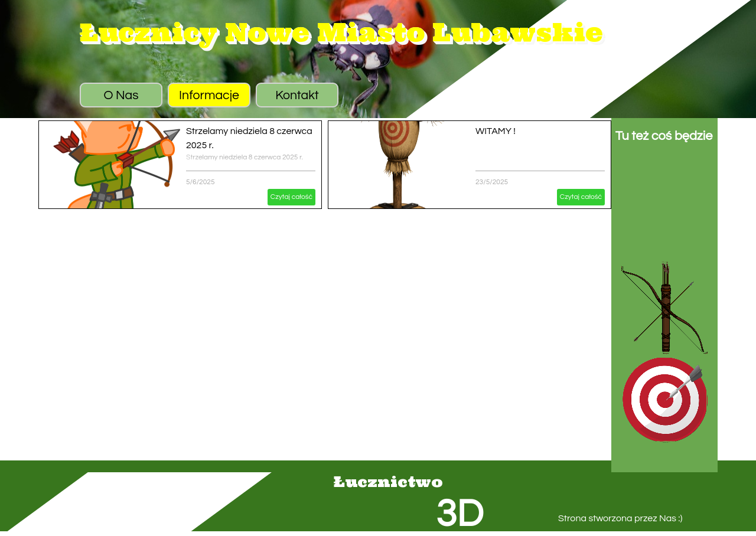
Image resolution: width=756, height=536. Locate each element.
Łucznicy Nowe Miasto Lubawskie (341, 32)
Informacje (209, 95)
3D (460, 514)
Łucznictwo (388, 482)
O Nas (121, 95)
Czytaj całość (291, 197)
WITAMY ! (496, 131)
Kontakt (297, 95)
